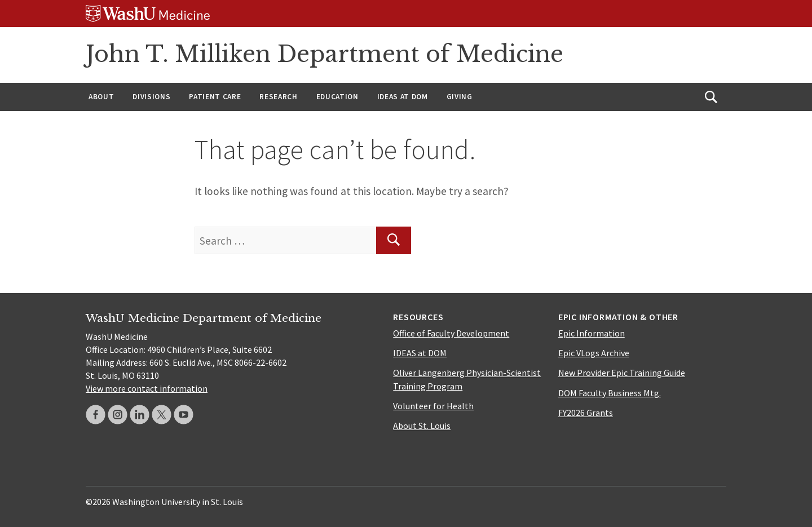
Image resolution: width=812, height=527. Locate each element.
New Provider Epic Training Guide (622, 373)
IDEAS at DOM (403, 97)
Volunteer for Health (433, 406)
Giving (460, 97)
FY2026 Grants (586, 413)
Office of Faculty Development (451, 333)
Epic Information (592, 333)
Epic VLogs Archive (594, 353)
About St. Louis (422, 426)
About (101, 97)
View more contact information (147, 388)
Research (278, 97)
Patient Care (215, 97)
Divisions (151, 97)
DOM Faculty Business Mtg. (610, 393)
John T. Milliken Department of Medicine (325, 54)
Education (337, 97)
